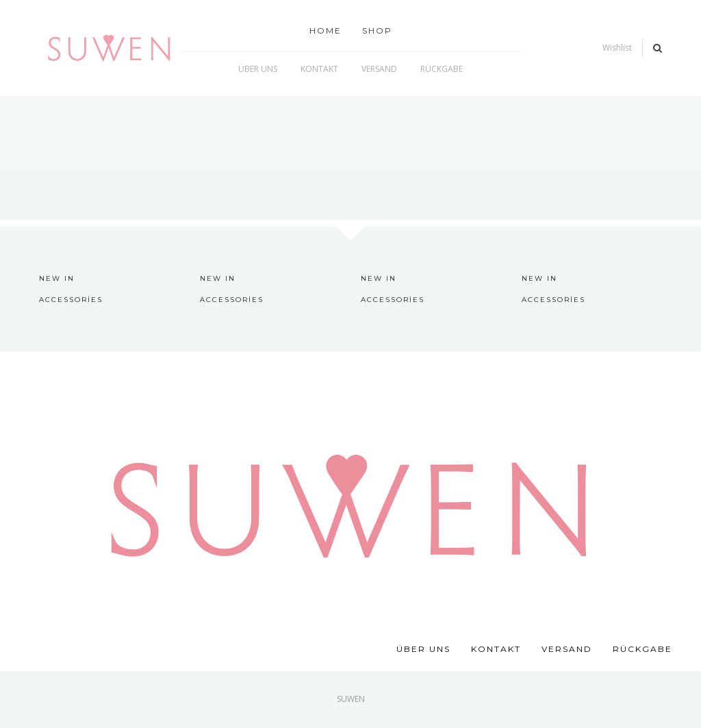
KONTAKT (496, 649)
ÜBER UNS (423, 649)
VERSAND (567, 649)
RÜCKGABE (642, 649)
